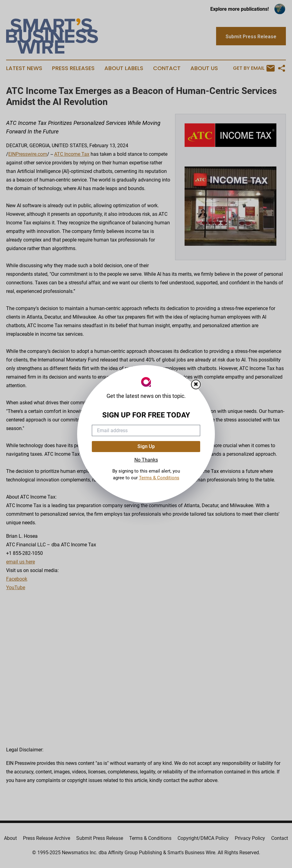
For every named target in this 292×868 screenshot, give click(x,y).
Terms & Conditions (159, 478)
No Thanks (146, 460)
